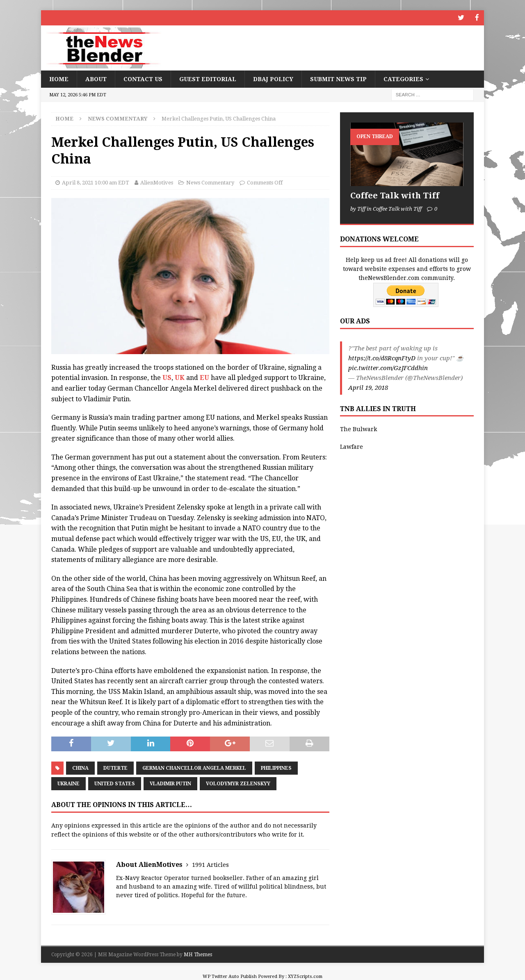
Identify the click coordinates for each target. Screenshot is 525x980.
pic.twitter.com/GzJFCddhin (388, 367)
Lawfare (352, 446)
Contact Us (143, 78)
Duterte (115, 767)
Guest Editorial (208, 78)
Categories (403, 78)
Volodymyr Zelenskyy (238, 783)
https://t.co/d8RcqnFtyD (382, 357)
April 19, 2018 (368, 387)
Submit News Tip (338, 78)
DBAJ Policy (273, 78)
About (96, 78)
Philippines (276, 767)
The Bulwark (358, 429)
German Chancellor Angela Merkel (194, 767)
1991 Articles (210, 864)
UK (180, 377)
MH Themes (198, 954)
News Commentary (210, 182)
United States (115, 783)
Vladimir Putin (170, 783)
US (167, 377)
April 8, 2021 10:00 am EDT (96, 182)
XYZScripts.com (305, 976)
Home (59, 78)
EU (204, 377)
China (80, 767)
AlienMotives (157, 182)
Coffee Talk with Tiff (395, 195)
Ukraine (68, 783)
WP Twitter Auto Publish (230, 976)
